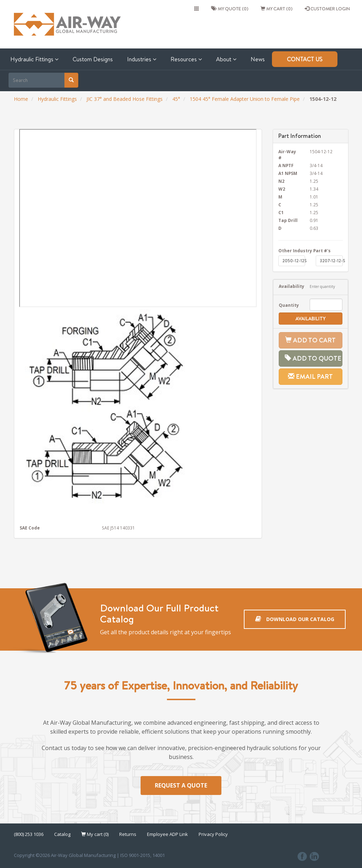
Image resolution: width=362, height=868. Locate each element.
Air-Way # (287, 154)
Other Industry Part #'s (305, 250)
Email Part (310, 376)
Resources (186, 59)
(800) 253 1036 (29, 834)
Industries (142, 59)
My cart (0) (277, 9)
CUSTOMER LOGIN (327, 9)
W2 (282, 189)
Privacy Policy (213, 834)
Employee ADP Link (167, 834)
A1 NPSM (288, 173)
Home (21, 99)
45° (176, 99)
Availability (289, 286)
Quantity (289, 305)
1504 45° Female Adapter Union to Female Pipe (245, 99)
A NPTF (286, 165)
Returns (128, 834)
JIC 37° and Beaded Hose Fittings (125, 99)
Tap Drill (288, 220)
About (226, 59)
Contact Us (305, 59)
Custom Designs (93, 59)
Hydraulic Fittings (34, 59)
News (258, 59)
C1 (281, 212)
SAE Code (30, 528)
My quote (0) (230, 9)
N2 (281, 181)
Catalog (62, 834)
